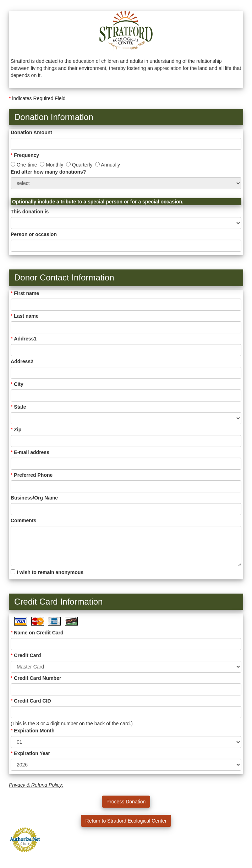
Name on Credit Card (39, 633)
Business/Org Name (34, 498)
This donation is (30, 212)
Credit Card (27, 655)
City (18, 384)
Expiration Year (32, 753)
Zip (18, 430)
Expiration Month (34, 731)
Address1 (25, 339)
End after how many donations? (48, 172)
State (20, 407)
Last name (26, 316)
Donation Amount (31, 132)
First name (26, 293)
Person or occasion (34, 234)
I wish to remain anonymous (47, 572)
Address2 (22, 361)
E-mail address (32, 452)
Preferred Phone (33, 475)
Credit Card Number (37, 678)
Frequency (26, 155)
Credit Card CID (32, 701)
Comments (23, 520)
